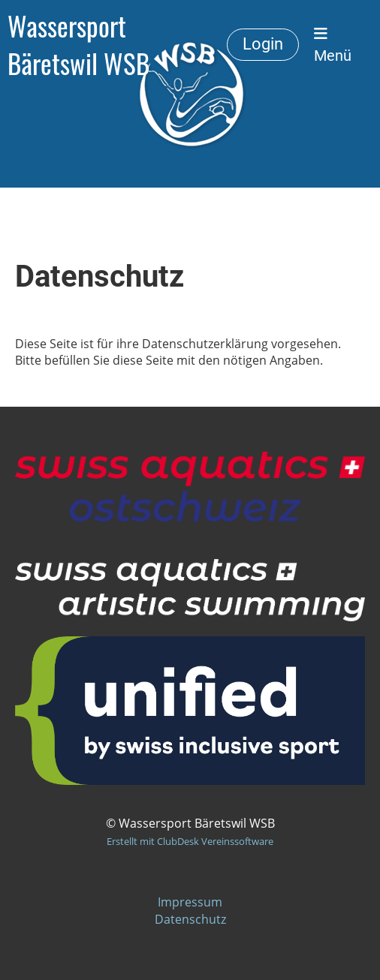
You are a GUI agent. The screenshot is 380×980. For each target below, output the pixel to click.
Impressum (190, 902)
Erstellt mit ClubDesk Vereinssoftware (190, 841)
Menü (333, 45)
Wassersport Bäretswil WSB (78, 45)
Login (263, 44)
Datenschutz (190, 919)
